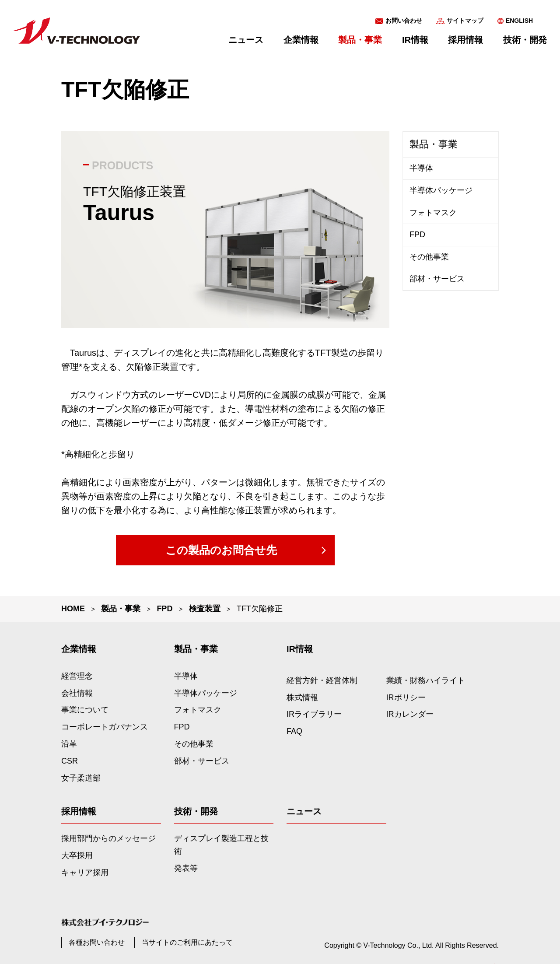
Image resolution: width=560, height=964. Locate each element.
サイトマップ (465, 21)
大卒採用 (77, 855)
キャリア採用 (85, 873)
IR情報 (415, 40)
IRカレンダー (410, 714)
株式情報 (302, 698)
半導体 (421, 168)
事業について (85, 710)
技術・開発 (525, 40)
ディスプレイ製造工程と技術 (221, 845)
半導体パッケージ (441, 190)
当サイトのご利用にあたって (187, 942)
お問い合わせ (404, 21)
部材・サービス (437, 279)
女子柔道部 (81, 778)
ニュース (246, 40)
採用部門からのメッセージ (108, 838)
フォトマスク (433, 213)
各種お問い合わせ (97, 942)
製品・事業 (434, 144)
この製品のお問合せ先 (221, 550)
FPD (164, 609)
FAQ (294, 731)
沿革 (69, 744)
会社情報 (77, 693)
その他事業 (429, 257)
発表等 (186, 868)
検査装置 (205, 609)
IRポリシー (406, 698)
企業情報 (301, 40)
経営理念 (77, 676)
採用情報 (465, 40)
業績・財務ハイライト (426, 680)
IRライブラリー (314, 714)
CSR (70, 761)
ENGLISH (519, 21)
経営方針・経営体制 (322, 680)
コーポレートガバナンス (105, 727)
